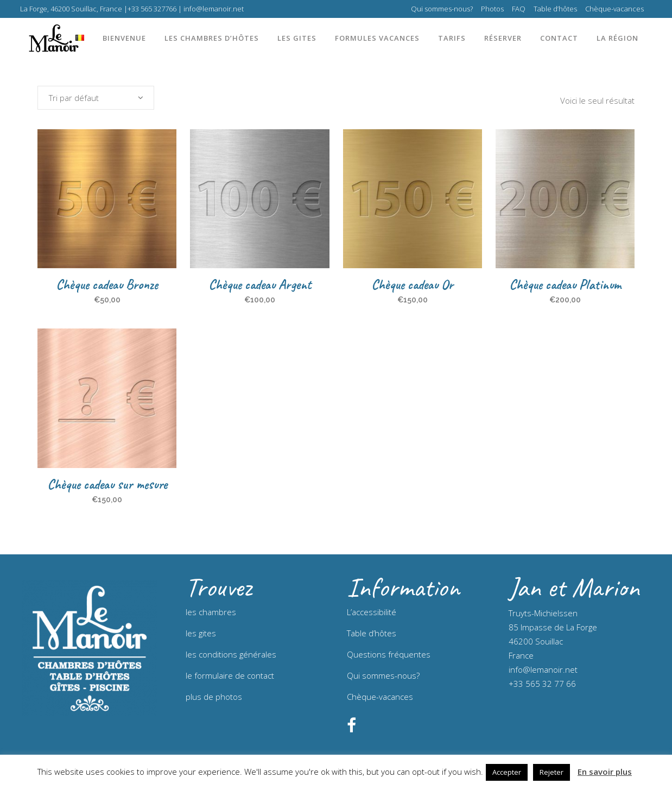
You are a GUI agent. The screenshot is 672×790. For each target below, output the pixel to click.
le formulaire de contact (230, 675)
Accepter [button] (507, 772)
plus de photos (214, 697)
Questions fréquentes (389, 654)
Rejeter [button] (551, 772)
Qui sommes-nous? (442, 9)
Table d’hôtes (555, 9)
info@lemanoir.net (543, 669)
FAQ (519, 9)
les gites (201, 633)
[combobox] (96, 98)
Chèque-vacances (614, 9)
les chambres (211, 612)
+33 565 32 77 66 (542, 684)
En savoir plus (605, 772)
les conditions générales (231, 654)
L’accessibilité (372, 612)
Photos (492, 9)
